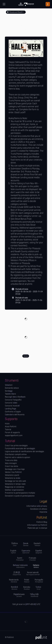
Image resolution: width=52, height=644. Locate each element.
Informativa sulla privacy (37, 506)
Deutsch (37, 544)
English (13, 552)
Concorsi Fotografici (13, 400)
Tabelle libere (10, 394)
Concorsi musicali (12, 406)
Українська (19, 595)
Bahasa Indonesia (20, 566)
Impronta (43, 512)
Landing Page (10, 409)
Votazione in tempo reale (15, 484)
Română (14, 588)
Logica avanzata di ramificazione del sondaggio (24, 452)
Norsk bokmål (33, 574)
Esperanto (26, 552)
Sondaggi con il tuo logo (15, 469)
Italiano (36, 566)
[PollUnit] (40, 637)
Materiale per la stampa (37, 528)
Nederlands (14, 581)
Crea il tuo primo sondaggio (16, 446)
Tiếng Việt (34, 595)
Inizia (7, 424)
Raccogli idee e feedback (15, 397)
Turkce (38, 588)
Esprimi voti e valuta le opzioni (18, 458)
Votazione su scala (13, 478)
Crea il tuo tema (11, 466)
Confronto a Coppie (13, 412)
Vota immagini (11, 463)
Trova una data (11, 460)
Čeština (15, 544)
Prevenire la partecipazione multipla (20, 493)
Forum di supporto (12, 433)
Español (39, 552)
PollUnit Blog (42, 522)
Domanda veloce (12, 388)
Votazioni (9, 385)
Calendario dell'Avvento (15, 415)
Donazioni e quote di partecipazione (20, 496)
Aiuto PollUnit (11, 427)
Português (39, 581)
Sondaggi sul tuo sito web (15, 481)
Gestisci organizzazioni (14, 490)
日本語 (17, 574)
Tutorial (8, 430)
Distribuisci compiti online (16, 455)
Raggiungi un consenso (15, 487)
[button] (48, 4)
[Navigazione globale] (4, 4)
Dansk (26, 544)
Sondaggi (9, 391)
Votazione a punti (12, 475)
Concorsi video (11, 403)
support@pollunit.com (14, 436)
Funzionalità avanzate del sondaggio (20, 449)
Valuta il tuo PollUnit (13, 472)
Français (32, 559)
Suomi (20, 559)
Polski (27, 581)
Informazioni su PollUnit (37, 525)
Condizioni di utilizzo (39, 509)
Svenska (27, 588)
